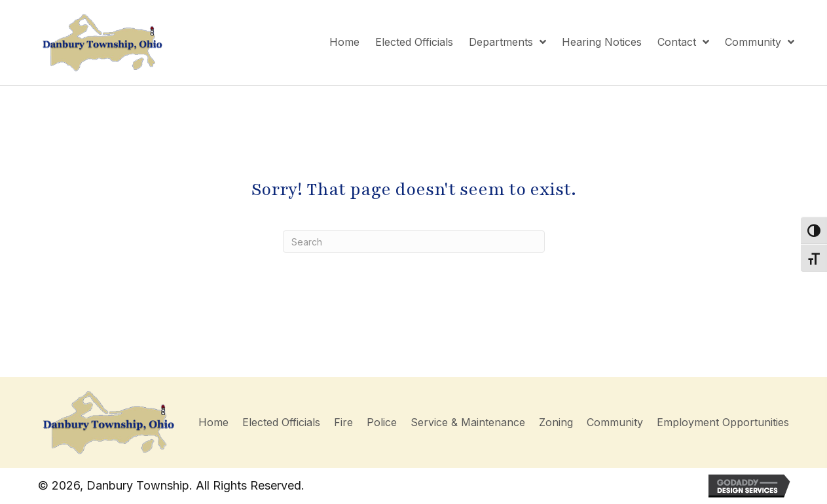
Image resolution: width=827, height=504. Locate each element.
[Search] (414, 242)
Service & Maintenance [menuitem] (468, 422)
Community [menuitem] (615, 422)
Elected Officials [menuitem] (281, 422)
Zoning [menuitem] (556, 422)
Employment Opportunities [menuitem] (723, 422)
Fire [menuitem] (343, 422)
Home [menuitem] (213, 422)
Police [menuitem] (382, 422)
